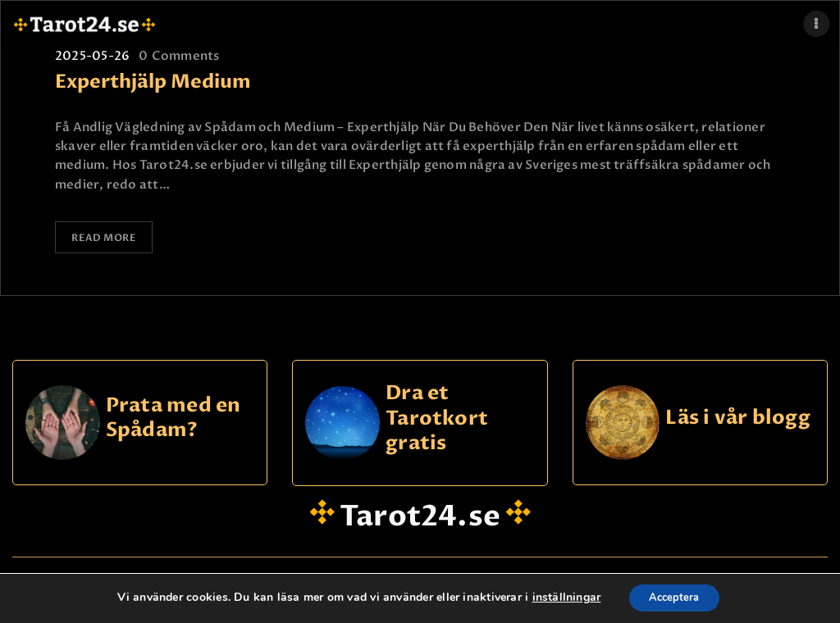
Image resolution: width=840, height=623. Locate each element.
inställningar (560, 598)
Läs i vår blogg (737, 417)
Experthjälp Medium (153, 82)
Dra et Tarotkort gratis (437, 417)
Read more (105, 237)
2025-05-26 (92, 56)
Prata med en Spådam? (173, 416)
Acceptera (674, 597)
